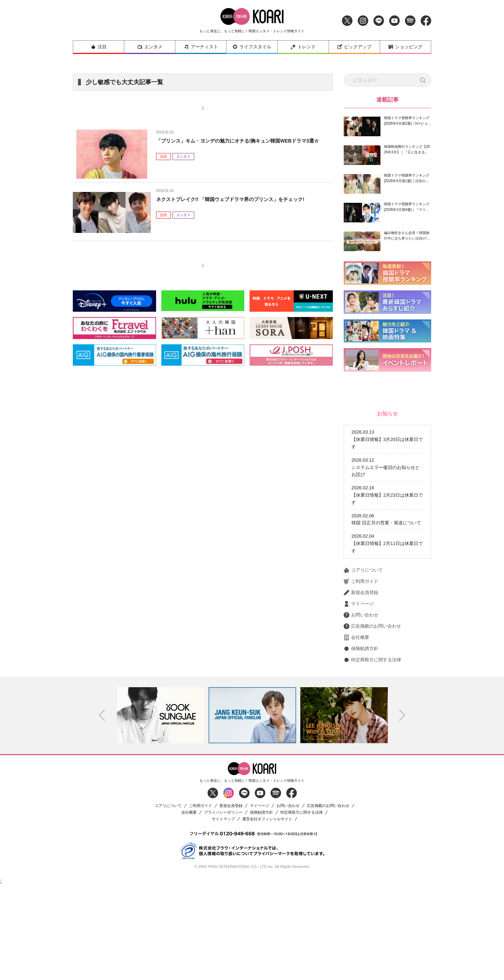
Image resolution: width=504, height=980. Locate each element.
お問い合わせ (361, 709)
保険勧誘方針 (361, 743)
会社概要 (356, 731)
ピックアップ (354, 47)
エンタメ (150, 47)
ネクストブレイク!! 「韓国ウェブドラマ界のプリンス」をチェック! (241, 199)
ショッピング (405, 47)
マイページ (359, 698)
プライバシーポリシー (223, 906)
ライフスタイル (252, 47)
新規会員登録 (361, 686)
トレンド (303, 47)
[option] (161, 809)
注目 (99, 47)
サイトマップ (223, 913)
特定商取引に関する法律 (372, 754)
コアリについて (363, 664)
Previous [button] (102, 809)
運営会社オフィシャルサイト (267, 913)
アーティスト (201, 47)
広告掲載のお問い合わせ (372, 720)
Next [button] (402, 809)
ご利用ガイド (361, 675)
